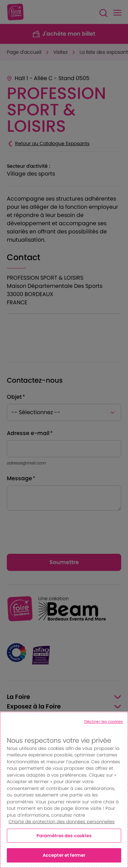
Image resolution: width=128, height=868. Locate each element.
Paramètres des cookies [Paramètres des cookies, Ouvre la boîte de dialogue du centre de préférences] (64, 836)
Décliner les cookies (104, 722)
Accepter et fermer (64, 855)
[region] (64, 790)
